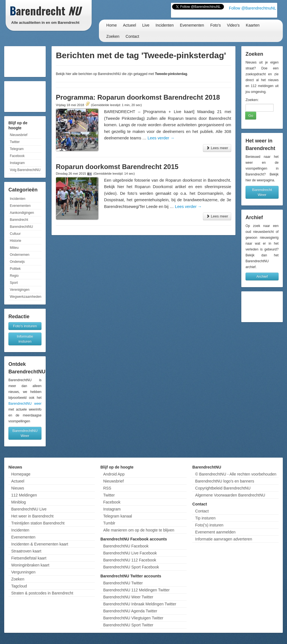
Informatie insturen (25, 339)
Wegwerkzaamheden (26, 297)
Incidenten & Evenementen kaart (40, 544)
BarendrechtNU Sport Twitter (128, 625)
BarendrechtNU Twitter (123, 583)
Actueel (130, 25)
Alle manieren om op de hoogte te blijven (139, 530)
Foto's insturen (25, 326)
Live (146, 25)
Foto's (216, 25)
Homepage (21, 474)
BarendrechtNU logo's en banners (224, 481)
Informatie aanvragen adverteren (224, 539)
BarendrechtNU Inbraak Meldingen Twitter (140, 604)
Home (111, 25)
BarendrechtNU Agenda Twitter (130, 611)
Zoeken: (252, 100)
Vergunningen (23, 572)
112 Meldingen (24, 495)
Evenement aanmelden (215, 532)
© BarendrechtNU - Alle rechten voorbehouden (236, 474)
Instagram (17, 163)
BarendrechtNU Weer (25, 433)
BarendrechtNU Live (29, 509)
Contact (132, 36)
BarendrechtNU (21, 227)
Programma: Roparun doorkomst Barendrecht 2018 (138, 97)
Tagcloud (19, 586)
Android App (114, 474)
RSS (107, 488)
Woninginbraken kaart (30, 565)
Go (251, 115)
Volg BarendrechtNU (25, 170)
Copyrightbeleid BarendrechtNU (223, 488)
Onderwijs (17, 262)
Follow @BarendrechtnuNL (253, 8)
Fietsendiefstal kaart (29, 558)
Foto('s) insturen (209, 525)
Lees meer (217, 148)
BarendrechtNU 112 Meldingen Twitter (136, 590)
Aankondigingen (22, 213)
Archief (262, 276)
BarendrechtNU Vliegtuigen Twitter (133, 618)
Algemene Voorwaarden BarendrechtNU (230, 495)
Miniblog (18, 502)
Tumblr (109, 523)
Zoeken (113, 36)
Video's (233, 25)
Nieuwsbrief (19, 135)
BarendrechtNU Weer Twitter (128, 597)
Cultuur (15, 234)
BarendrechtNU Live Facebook (130, 553)
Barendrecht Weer (262, 192)
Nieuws (18, 488)
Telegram (17, 149)
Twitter (15, 142)
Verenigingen (20, 290)
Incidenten (165, 25)
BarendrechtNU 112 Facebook (130, 560)
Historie (16, 241)
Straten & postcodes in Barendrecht (42, 593)
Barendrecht (19, 220)
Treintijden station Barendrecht (38, 523)
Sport (14, 283)
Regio (14, 276)
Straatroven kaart (26, 551)
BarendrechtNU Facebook (126, 546)
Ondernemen (20, 255)
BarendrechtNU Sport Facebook (131, 567)
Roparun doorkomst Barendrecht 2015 (117, 167)
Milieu (14, 248)
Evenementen (192, 25)
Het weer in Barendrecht (32, 516)
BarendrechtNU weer (25, 404)
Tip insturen (205, 518)
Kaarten (253, 25)
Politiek (15, 269)
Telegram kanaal (118, 516)
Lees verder (161, 138)
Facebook (17, 156)
